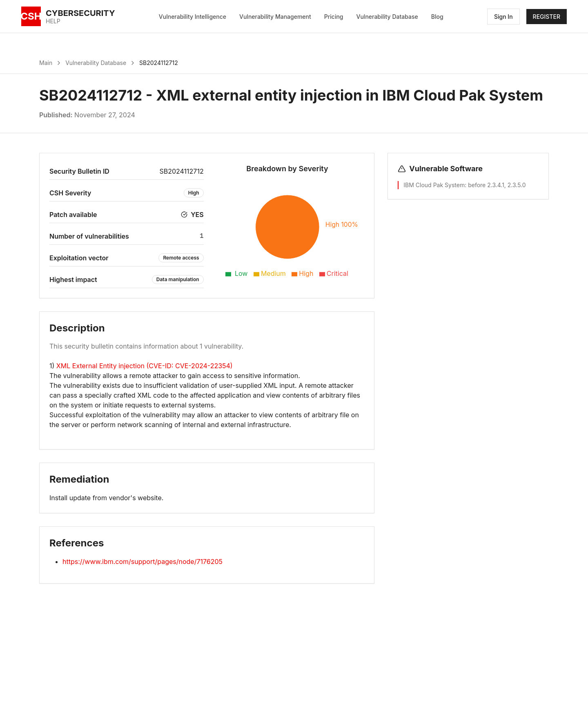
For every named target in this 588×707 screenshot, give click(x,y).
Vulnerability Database (387, 17)
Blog (437, 17)
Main (46, 63)
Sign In (503, 17)
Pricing (334, 17)
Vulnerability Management (275, 17)
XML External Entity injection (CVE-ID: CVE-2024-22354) (145, 366)
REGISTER (547, 17)
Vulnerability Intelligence (193, 17)
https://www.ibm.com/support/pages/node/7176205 (143, 562)
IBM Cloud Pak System (434, 185)
